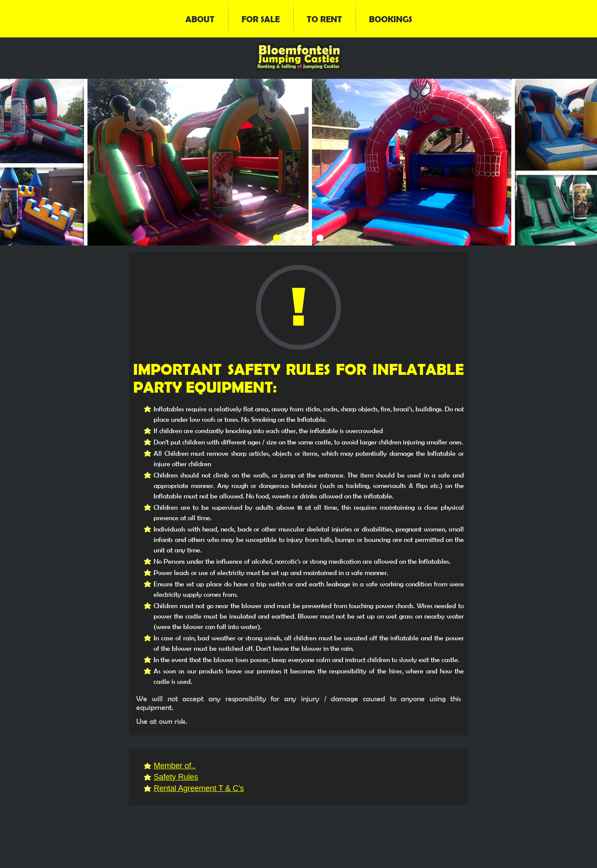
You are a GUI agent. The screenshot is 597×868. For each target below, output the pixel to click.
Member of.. (174, 766)
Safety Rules (176, 777)
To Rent (324, 19)
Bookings (391, 19)
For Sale (261, 19)
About (200, 19)
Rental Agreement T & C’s (199, 788)
